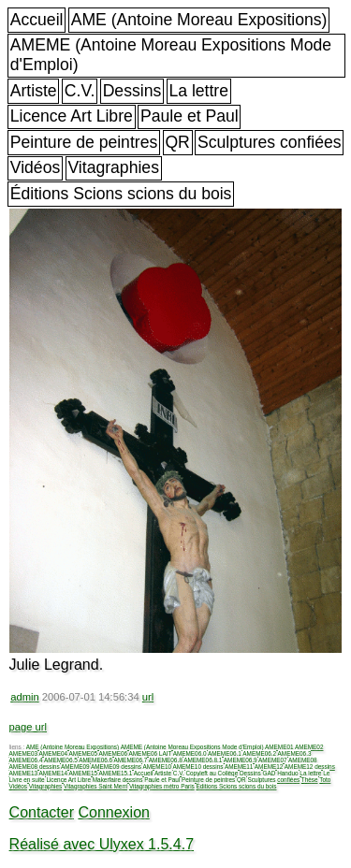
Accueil (37, 20)
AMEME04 (54, 753)
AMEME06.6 (95, 760)
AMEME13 (24, 773)
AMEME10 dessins (197, 767)
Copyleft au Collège (212, 773)
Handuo (287, 773)
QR (177, 142)
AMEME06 (114, 753)
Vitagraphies (113, 167)
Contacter (42, 812)
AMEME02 (309, 747)
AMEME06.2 (259, 753)
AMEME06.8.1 (203, 760)
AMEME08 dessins (35, 767)
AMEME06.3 (295, 753)
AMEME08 (303, 760)
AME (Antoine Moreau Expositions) (199, 20)
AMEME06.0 (190, 753)
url (148, 697)
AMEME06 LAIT (151, 753)
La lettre (198, 91)
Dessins (132, 91)
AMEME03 (24, 753)
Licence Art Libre (72, 116)
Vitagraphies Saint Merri (95, 786)
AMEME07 (273, 760)
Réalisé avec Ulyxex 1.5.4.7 (102, 844)
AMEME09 (75, 767)
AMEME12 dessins (310, 767)
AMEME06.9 (241, 760)
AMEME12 (269, 767)
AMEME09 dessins (116, 767)
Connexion (114, 812)
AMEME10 (157, 767)
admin (24, 697)
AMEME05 (84, 753)
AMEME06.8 (166, 760)
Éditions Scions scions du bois (121, 194)
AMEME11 (239, 767)
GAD (270, 773)
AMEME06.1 (225, 753)
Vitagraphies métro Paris (162, 786)
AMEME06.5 (61, 760)
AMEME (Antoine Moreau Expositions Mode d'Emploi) (171, 55)
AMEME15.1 (116, 773)
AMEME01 (279, 747)
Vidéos (35, 167)
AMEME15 (84, 773)
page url (28, 727)
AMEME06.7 (131, 760)
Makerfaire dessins (118, 780)
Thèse (310, 780)
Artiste (34, 91)
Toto (325, 780)
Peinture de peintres (84, 142)
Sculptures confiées (270, 142)
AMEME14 (54, 773)
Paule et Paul (190, 116)
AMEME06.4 (26, 760)
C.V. (80, 91)
